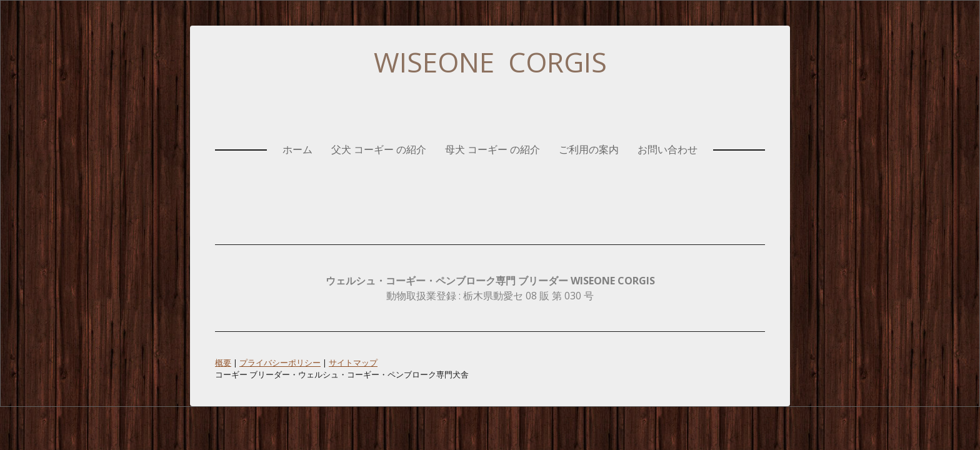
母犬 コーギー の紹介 (492, 149)
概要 (223, 362)
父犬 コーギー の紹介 (379, 149)
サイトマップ (353, 362)
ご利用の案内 (589, 149)
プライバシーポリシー (280, 362)
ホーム (297, 149)
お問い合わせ (667, 149)
